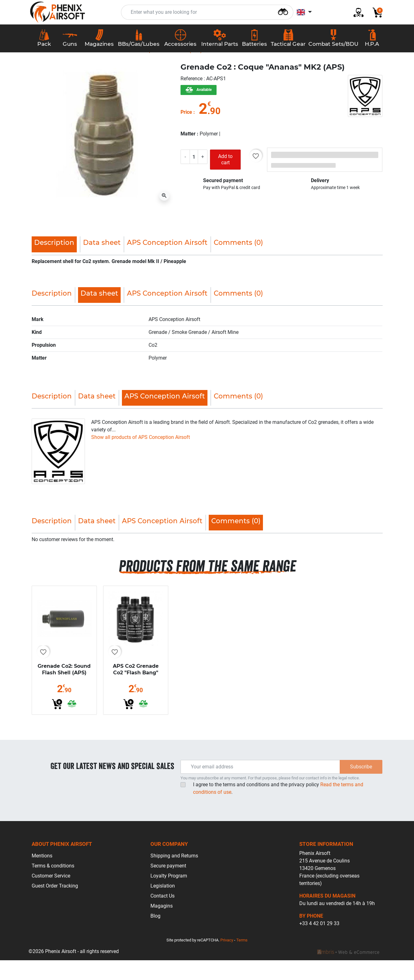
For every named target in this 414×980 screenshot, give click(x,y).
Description (52, 313)
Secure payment (168, 885)
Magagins (162, 926)
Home (43, 70)
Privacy (227, 960)
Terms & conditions (53, 885)
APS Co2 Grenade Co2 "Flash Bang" (136, 689)
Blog (155, 936)
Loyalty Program (169, 896)
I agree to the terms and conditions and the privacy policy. (278, 808)
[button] (375, 15)
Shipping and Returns (174, 875)
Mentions (42, 875)
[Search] (283, 14)
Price (186, 132)
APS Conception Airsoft (167, 262)
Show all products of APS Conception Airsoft (141, 457)
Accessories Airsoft (79, 70)
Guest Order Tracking (55, 906)
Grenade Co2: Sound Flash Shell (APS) (64, 689)
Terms (242, 960)
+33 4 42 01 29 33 (319, 943)
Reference (192, 98)
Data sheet (102, 262)
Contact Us (162, 916)
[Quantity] (195, 176)
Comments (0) (238, 262)
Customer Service (51, 896)
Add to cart (227, 179)
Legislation (163, 906)
